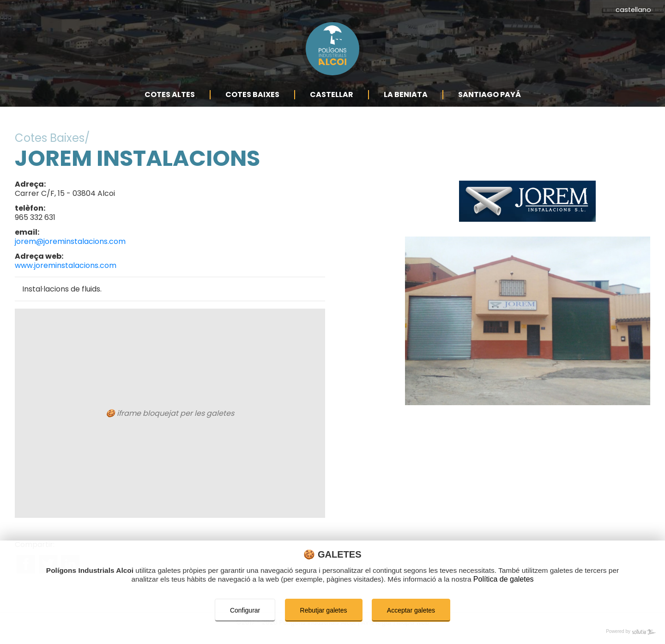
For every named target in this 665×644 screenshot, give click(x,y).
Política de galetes (516, 580)
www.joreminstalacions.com (66, 276)
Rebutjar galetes (324, 610)
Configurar (245, 610)
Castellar (332, 105)
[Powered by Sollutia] (332, 632)
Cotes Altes (170, 105)
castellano (633, 10)
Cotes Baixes (252, 105)
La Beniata (406, 105)
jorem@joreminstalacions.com (70, 252)
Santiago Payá (490, 105)
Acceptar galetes (411, 610)
